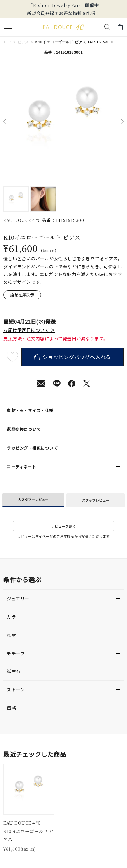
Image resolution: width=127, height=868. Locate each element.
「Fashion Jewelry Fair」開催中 (63, 5)
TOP (7, 42)
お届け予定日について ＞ (29, 330)
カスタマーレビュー (33, 499)
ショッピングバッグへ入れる (72, 357)
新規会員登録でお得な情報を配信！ (64, 13)
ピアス (23, 42)
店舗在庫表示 (22, 295)
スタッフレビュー (96, 500)
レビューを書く (64, 526)
